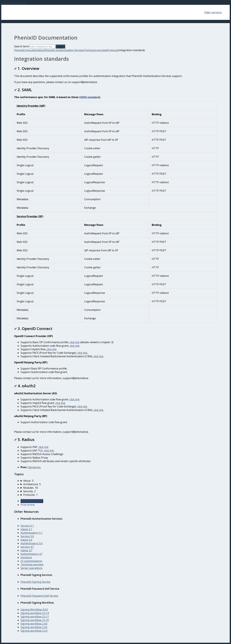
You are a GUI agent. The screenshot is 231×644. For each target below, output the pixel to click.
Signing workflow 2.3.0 (34, 627)
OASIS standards (90, 97)
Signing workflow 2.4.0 (34, 624)
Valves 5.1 (26, 529)
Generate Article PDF (32, 501)
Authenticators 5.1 (32, 533)
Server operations (31, 568)
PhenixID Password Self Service (39, 596)
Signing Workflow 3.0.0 (34, 610)
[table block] (116, 157)
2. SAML (23, 90)
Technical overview (96, 50)
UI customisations (31, 561)
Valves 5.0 (26, 540)
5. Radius (24, 439)
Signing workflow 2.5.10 (35, 620)
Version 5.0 (27, 536)
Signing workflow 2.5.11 (35, 617)
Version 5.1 (27, 526)
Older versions (213, 12)
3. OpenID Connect (33, 328)
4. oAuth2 (25, 386)
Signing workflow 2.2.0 (34, 631)
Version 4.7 (27, 547)
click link (75, 342)
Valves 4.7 (26, 550)
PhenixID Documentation (29, 50)
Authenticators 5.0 (32, 543)
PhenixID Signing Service (35, 582)
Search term (21, 46)
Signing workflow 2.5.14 (35, 613)
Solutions (26, 557)
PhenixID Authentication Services (64, 50)
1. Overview (27, 68)
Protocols (113, 50)
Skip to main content (14, 3)
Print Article (28, 505)
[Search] (42, 46)
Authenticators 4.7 (32, 554)
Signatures (34, 467)
